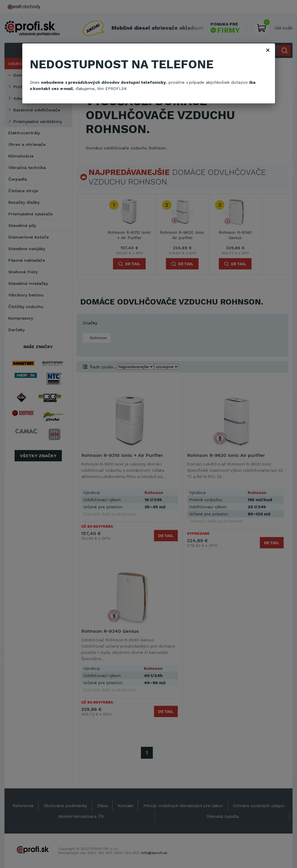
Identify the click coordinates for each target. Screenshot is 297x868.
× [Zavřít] (268, 50)
